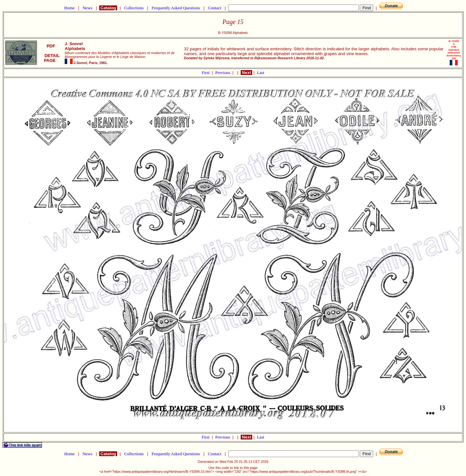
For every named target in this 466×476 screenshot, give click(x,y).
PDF (51, 46)
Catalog (108, 8)
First (206, 73)
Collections (134, 8)
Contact (214, 8)
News (88, 8)
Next (246, 73)
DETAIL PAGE (51, 58)
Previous (223, 73)
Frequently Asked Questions (176, 8)
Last (261, 73)
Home (69, 8)
